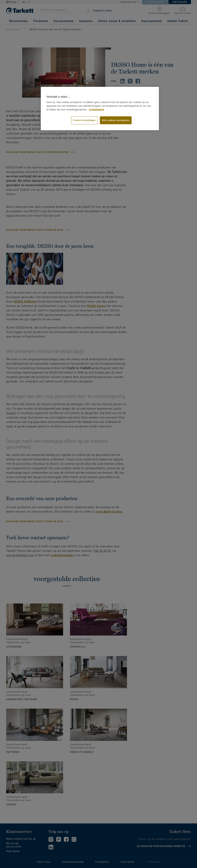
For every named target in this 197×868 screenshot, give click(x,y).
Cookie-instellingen (84, 120)
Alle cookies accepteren (116, 120)
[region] (100, 109)
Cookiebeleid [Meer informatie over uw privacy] (96, 110)
